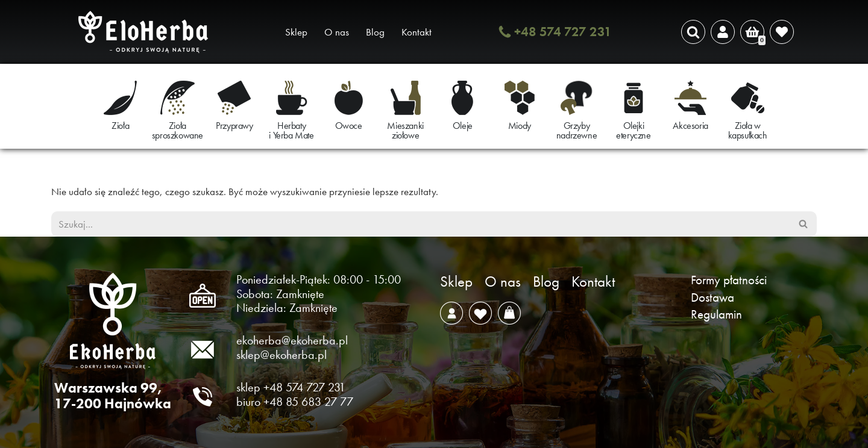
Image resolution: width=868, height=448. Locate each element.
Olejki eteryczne (633, 130)
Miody (520, 126)
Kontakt (417, 32)
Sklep (296, 32)
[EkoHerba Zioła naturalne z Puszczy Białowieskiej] (146, 32)
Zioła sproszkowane (178, 130)
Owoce (349, 126)
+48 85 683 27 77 (308, 402)
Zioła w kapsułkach (748, 130)
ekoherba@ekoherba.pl (292, 340)
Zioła (120, 126)
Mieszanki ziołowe (405, 130)
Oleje (463, 126)
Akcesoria (690, 126)
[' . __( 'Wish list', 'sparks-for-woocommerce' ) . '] (782, 32)
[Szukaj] (693, 32)
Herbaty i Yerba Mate (291, 130)
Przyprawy (234, 126)
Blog (375, 32)
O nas (337, 32)
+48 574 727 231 (563, 32)
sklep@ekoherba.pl (281, 355)
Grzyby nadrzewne (577, 130)
